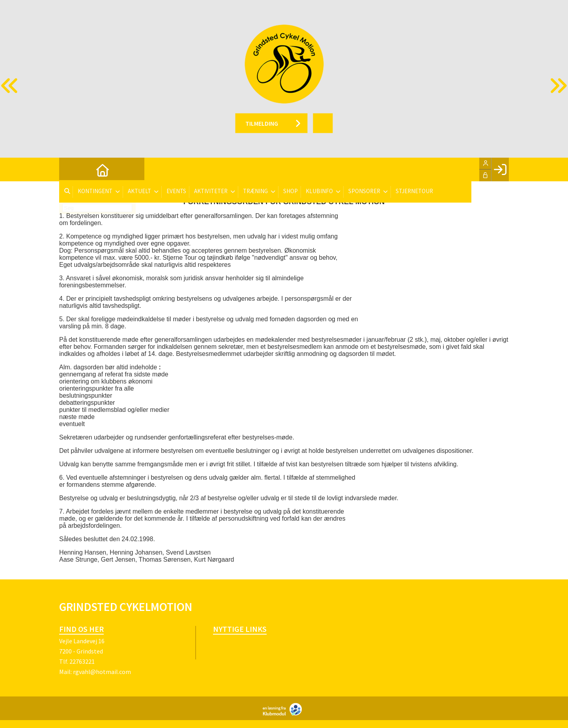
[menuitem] (71, 169)
